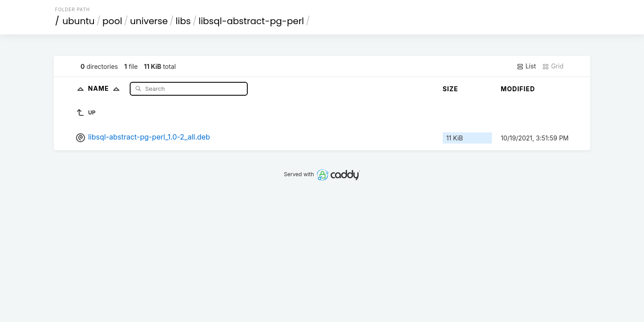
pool (112, 21)
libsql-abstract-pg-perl (251, 21)
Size (451, 89)
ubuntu (79, 21)
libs (183, 21)
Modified (518, 89)
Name (106, 88)
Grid (553, 66)
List (526, 66)
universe (149, 21)
